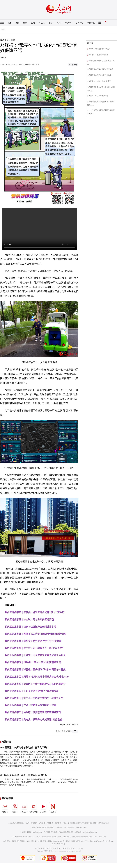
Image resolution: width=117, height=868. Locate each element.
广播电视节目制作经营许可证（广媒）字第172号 (88, 837)
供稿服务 (66, 823)
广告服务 (50, 823)
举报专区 (91, 23)
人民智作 (53, 808)
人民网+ (14, 808)
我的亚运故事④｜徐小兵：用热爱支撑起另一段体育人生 (34, 698)
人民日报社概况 (14, 823)
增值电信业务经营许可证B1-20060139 (55, 837)
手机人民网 (24, 808)
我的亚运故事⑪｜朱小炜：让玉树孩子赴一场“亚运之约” (34, 648)
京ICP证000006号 (98, 841)
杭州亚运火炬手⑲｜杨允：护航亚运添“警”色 (23, 775)
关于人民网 (25, 823)
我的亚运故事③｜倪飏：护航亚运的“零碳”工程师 (30, 705)
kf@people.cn (38, 832)
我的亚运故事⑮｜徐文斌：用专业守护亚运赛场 (29, 619)
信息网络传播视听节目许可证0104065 (17, 841)
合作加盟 (58, 823)
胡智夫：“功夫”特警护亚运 (98, 96)
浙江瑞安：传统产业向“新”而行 (100, 81)
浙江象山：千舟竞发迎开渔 (98, 55)
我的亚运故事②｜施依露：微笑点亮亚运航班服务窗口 (33, 712)
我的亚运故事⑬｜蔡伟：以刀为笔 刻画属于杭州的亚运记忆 (35, 634)
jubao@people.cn (81, 828)
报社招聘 (34, 823)
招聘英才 (42, 823)
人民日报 (5, 808)
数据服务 (74, 823)
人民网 (3, 30)
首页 (2, 23)
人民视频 (43, 808)
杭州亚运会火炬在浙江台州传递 (100, 75)
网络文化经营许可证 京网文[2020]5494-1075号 (48, 841)
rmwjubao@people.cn (90, 832)
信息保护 (97, 823)
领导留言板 (34, 808)
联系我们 (105, 823)
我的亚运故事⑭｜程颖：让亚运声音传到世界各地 (30, 627)
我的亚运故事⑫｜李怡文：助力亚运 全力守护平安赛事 (33, 641)
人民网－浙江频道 (32, 64)
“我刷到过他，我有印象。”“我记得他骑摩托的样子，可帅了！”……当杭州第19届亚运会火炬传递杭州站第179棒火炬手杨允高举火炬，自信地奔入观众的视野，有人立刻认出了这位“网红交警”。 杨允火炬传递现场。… (39, 782)
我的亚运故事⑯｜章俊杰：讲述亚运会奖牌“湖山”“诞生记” (35, 612)
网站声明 (82, 823)
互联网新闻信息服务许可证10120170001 (26, 837)
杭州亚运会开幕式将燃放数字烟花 (101, 69)
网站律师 (89, 823)
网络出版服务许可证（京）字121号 (78, 841)
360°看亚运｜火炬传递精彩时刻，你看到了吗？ (25, 747)
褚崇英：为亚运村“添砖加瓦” (99, 49)
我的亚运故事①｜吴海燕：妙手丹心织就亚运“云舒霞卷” (34, 720)
